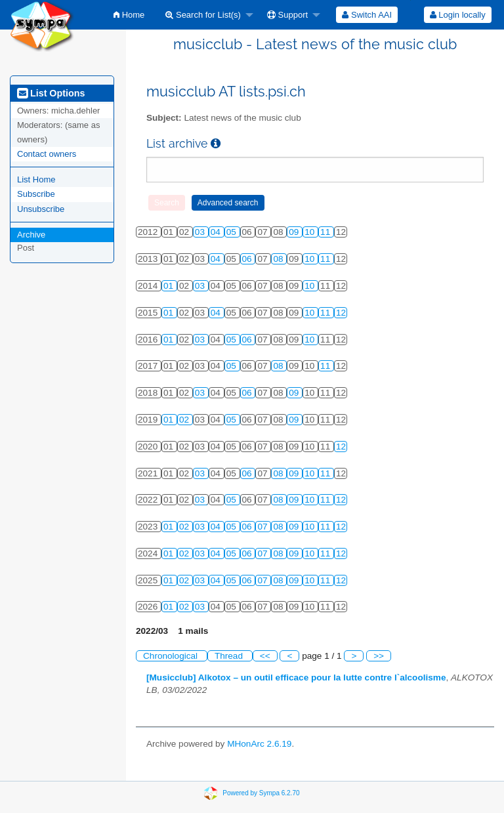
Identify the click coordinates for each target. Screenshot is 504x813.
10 (311, 232)
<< (265, 656)
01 (170, 286)
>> (379, 656)
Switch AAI (367, 15)
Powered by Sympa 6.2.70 (261, 793)
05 (233, 232)
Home (129, 15)
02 (185, 420)
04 (217, 232)
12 (341, 313)
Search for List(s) (203, 15)
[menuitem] (129, 15)
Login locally (458, 15)
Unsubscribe (41, 209)
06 (248, 259)
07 (263, 527)
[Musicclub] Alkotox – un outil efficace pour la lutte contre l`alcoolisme (296, 677)
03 (201, 232)
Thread (230, 656)
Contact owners (47, 154)
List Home (36, 179)
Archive (31, 235)
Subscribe (36, 194)
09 (295, 232)
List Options (51, 93)
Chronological (172, 656)
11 (326, 232)
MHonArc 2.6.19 (259, 744)
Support (287, 15)
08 (279, 259)
